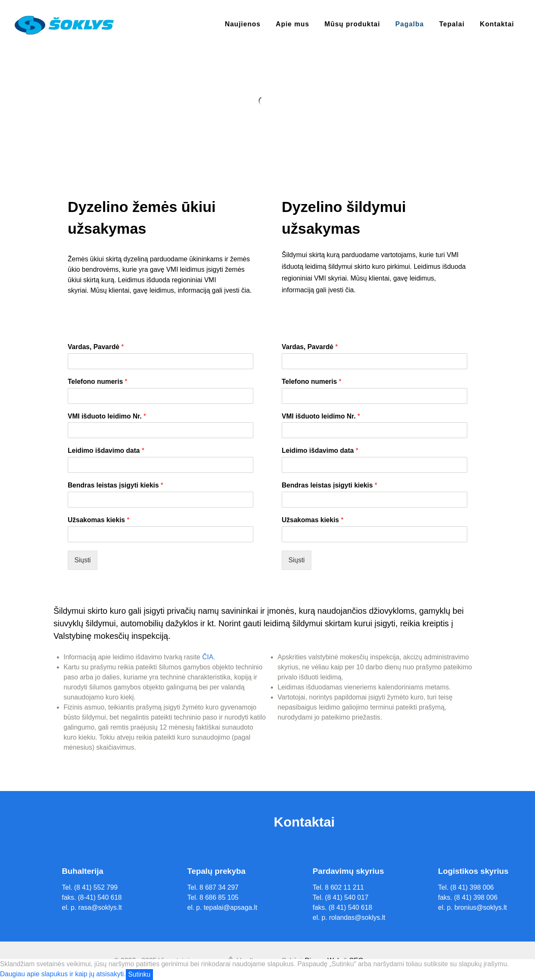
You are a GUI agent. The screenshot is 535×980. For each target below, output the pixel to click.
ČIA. (209, 657)
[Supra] (64, 24)
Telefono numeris (98, 382)
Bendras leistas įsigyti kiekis (116, 485)
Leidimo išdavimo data (106, 450)
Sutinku (139, 974)
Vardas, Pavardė (96, 347)
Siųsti (83, 560)
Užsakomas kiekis (99, 520)
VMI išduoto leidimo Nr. (107, 416)
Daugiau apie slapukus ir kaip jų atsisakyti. (63, 974)
